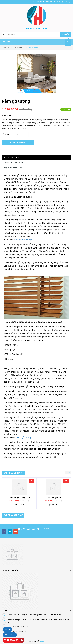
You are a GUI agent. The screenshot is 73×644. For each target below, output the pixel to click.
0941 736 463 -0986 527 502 (18, 626)
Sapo (42, 641)
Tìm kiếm (66, 34)
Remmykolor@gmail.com (17, 632)
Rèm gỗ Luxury (25, 437)
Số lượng (6, 134)
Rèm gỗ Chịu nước (23, 240)
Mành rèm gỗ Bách (54, 498)
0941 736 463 (11, 640)
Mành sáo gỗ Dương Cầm (19, 498)
